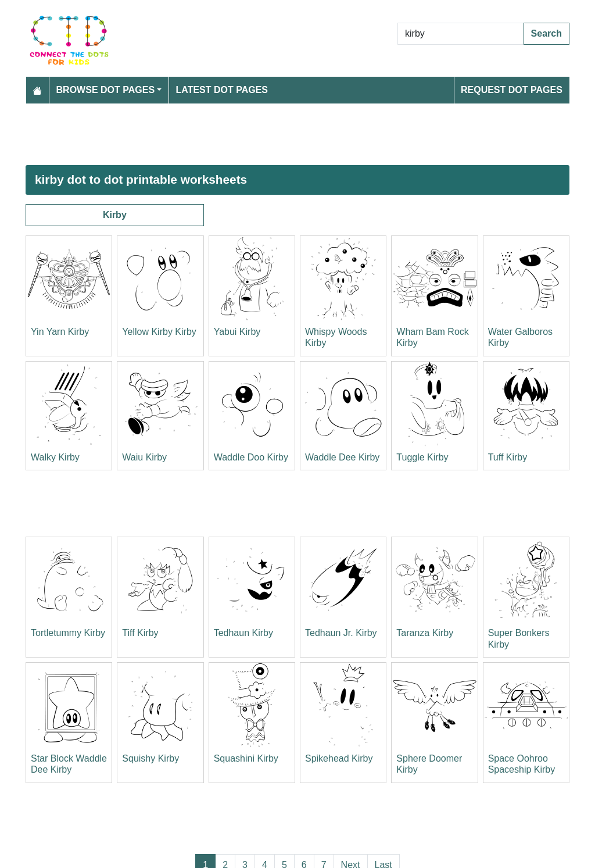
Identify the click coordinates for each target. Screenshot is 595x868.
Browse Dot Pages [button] (106, 90)
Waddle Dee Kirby (342, 457)
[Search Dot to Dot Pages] (461, 34)
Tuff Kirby (508, 457)
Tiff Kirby (140, 633)
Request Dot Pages (512, 90)
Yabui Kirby (237, 332)
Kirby (115, 215)
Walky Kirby (55, 457)
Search (546, 33)
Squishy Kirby (150, 758)
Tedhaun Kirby (243, 633)
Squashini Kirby (246, 758)
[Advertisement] (297, 134)
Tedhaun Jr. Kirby (341, 633)
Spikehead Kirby (339, 758)
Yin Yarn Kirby (60, 332)
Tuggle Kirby (422, 457)
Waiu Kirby (144, 457)
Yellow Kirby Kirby (159, 332)
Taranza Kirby (425, 633)
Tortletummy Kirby (68, 633)
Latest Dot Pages (222, 90)
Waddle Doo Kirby (251, 457)
